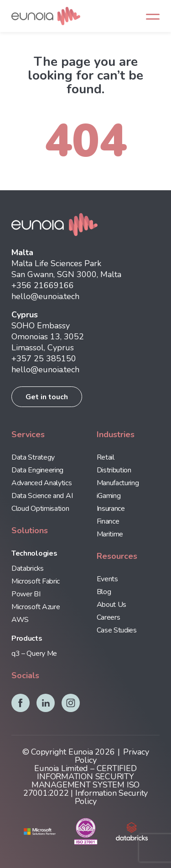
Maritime (110, 534)
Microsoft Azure (36, 607)
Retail (106, 457)
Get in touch (47, 397)
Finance (108, 521)
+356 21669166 (43, 285)
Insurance (111, 509)
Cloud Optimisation (40, 509)
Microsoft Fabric (36, 581)
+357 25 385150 (44, 359)
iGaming (109, 496)
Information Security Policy (111, 797)
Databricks (28, 568)
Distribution (114, 470)
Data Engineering (37, 470)
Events (107, 579)
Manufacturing (118, 483)
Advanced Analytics (42, 483)
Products (27, 638)
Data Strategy (33, 457)
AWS (20, 620)
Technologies (34, 553)
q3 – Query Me (34, 654)
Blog (104, 592)
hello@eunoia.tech (45, 296)
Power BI (26, 594)
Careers (109, 617)
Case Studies (117, 630)
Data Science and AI (42, 496)
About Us (112, 605)
